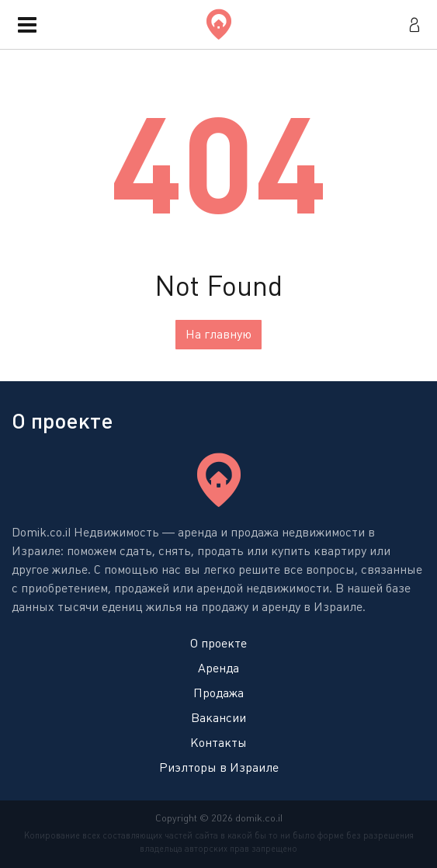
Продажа (218, 693)
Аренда (218, 668)
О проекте (218, 643)
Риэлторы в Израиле (219, 767)
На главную (218, 334)
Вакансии (218, 718)
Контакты (218, 743)
